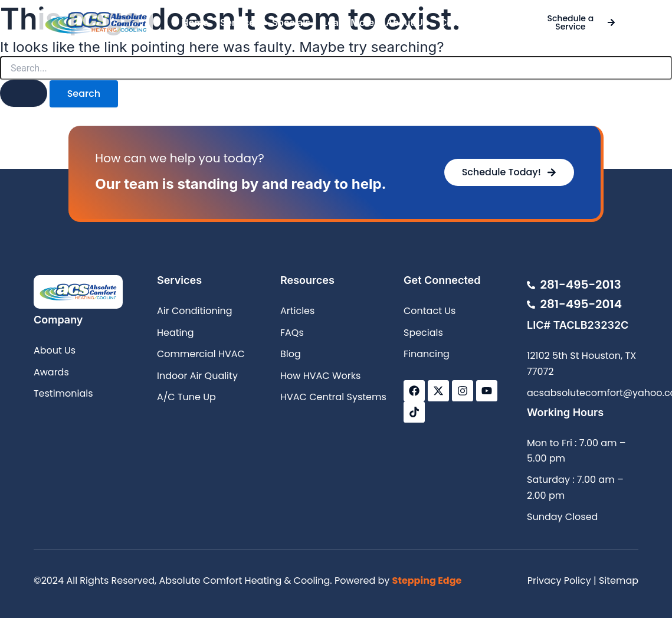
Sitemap (619, 581)
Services (240, 22)
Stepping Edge (427, 581)
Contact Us (466, 22)
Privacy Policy (559, 581)
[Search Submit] (24, 93)
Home (195, 22)
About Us (407, 22)
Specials (291, 22)
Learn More (348, 22)
